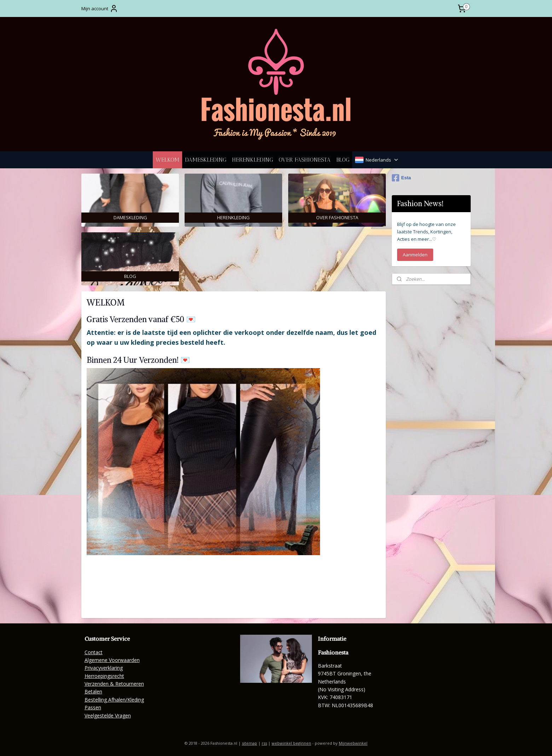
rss (264, 743)
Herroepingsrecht (104, 676)
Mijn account (100, 8)
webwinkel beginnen (291, 743)
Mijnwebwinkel (353, 743)
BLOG (343, 160)
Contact (94, 652)
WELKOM (167, 160)
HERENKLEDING (252, 160)
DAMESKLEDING (206, 160)
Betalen (93, 691)
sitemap (249, 743)
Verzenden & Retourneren (114, 684)
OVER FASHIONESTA (305, 160)
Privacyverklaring (104, 668)
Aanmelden (415, 255)
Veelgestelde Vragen (108, 716)
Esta (401, 178)
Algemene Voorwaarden (112, 660)
